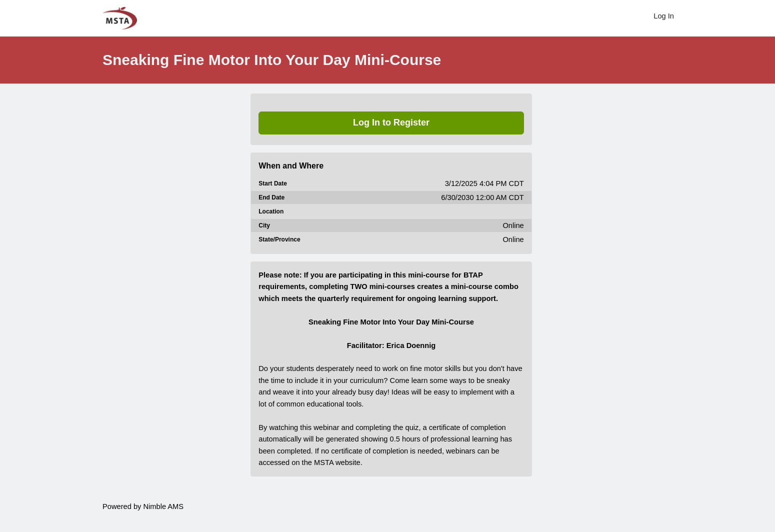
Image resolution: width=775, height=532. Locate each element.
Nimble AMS (163, 506)
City (264, 225)
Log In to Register (391, 122)
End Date (271, 197)
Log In (664, 16)
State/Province (279, 239)
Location (271, 211)
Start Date (273, 183)
